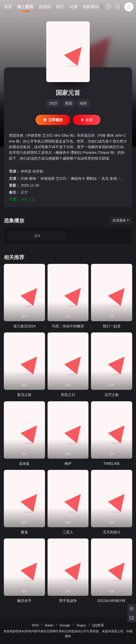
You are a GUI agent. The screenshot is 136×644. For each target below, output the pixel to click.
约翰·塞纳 (28, 178)
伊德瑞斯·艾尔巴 (53, 178)
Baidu (49, 625)
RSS (35, 625)
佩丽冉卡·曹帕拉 (84, 178)
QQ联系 (98, 625)
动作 (83, 103)
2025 (53, 103)
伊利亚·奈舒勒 (32, 171)
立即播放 (53, 120)
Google (65, 625)
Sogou (81, 625)
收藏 (87, 120)
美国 (69, 103)
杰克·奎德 (109, 178)
